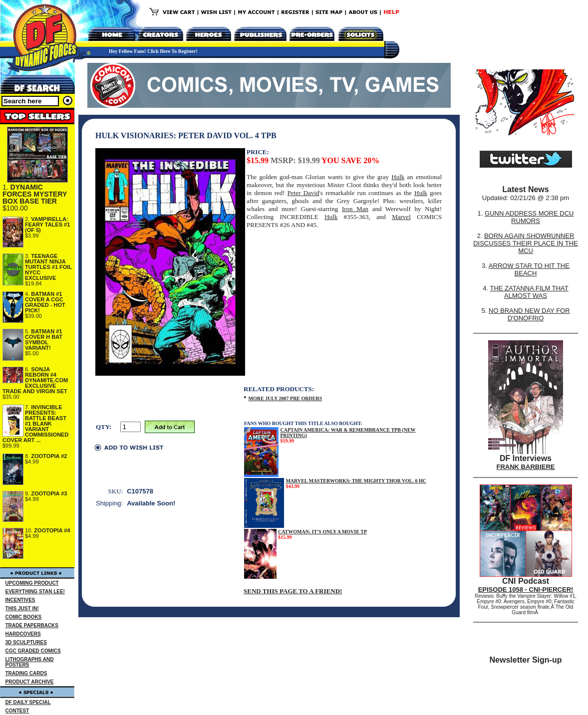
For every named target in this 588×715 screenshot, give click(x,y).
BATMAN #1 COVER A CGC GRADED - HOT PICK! (45, 302)
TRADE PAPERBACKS (32, 625)
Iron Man (355, 209)
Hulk (398, 177)
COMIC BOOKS (24, 617)
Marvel (401, 217)
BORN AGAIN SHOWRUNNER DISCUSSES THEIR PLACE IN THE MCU (526, 243)
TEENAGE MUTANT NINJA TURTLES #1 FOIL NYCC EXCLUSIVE (48, 267)
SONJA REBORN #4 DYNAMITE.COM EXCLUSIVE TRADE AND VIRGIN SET (35, 380)
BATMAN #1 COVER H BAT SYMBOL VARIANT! (44, 340)
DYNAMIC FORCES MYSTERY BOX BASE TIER (35, 194)
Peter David (303, 193)
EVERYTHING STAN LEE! (35, 592)
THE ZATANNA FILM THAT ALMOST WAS (529, 292)
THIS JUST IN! (22, 608)
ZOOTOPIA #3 (49, 493)
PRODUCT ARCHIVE (30, 682)
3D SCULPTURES (26, 642)
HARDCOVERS (23, 634)
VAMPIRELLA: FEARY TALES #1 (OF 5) (47, 225)
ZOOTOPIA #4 (52, 530)
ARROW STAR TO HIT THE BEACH (529, 269)
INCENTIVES (20, 600)
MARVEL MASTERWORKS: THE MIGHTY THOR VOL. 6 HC (356, 481)
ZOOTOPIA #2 (49, 456)
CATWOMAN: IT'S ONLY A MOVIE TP (322, 532)
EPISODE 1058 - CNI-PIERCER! (526, 590)
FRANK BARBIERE (526, 467)
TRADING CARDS (26, 673)
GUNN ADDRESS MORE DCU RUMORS (529, 217)
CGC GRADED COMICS (33, 651)
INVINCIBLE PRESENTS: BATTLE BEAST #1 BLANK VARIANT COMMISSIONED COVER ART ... (35, 424)
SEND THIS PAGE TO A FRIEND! (293, 591)
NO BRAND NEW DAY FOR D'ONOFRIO (529, 314)
